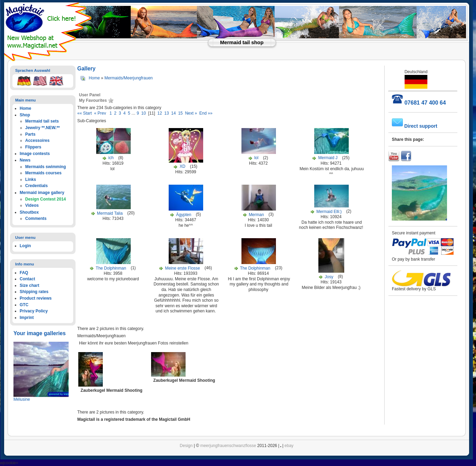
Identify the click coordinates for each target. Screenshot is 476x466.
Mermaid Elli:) (329, 212)
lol (256, 158)
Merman (257, 215)
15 (180, 113)
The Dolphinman (111, 268)
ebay (289, 446)
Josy (330, 277)
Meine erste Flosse (182, 268)
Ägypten (184, 215)
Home (94, 78)
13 (166, 113)
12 (160, 113)
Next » (191, 113)
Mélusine (22, 399)
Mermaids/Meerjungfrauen (129, 78)
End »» (205, 113)
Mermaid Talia (110, 213)
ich (112, 158)
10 (144, 113)
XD (183, 166)
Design (186, 446)
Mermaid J (328, 158)
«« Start (86, 113)
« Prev (101, 113)
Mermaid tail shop (242, 42)
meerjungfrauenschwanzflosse (228, 446)
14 (173, 113)
